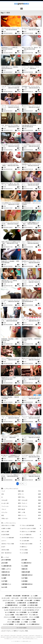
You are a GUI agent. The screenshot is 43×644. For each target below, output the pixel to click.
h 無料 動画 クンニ (6, 584)
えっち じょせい (6, 598)
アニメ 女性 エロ (33, 615)
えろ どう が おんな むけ (35, 598)
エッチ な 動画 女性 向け (33, 624)
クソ (31, 494)
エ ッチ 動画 (32, 622)
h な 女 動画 (25, 566)
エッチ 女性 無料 (15, 641)
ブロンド (11, 509)
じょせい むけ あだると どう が (31, 610)
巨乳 (11, 494)
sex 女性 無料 (17, 596)
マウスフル (31, 506)
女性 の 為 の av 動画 (31, 544)
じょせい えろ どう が (16, 608)
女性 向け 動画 (11, 550)
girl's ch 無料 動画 (6, 560)
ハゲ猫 (31, 512)
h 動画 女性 (24, 569)
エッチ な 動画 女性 (20, 624)
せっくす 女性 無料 (33, 612)
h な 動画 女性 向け (26, 563)
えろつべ (11, 541)
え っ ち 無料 (34, 596)
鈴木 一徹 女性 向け (11, 553)
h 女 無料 (4, 578)
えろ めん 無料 (28, 600)
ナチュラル (11, 512)
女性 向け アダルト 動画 (11, 544)
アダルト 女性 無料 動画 (31, 525)
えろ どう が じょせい (8, 600)
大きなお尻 (11, 500)
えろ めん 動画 (19, 600)
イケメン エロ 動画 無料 (11, 538)
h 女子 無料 (4, 581)
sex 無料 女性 (26, 596)
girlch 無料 (24, 560)
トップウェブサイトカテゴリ (11, 489)
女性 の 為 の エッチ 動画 (11, 525)
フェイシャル (11, 506)
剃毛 (11, 515)
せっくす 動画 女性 (10, 612)
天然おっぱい (11, 518)
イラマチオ (31, 518)
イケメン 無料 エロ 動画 (13, 622)
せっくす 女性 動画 (21, 612)
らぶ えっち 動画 (9, 615)
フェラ (11, 491)
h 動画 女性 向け (6, 572)
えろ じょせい (15, 598)
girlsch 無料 (5, 563)
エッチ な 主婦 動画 (8, 624)
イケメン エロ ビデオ (22, 617)
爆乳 (31, 491)
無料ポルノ (31, 547)
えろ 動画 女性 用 (21, 603)
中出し (31, 497)
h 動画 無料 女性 (6, 575)
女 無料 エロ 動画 (11, 529)
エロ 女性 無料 (31, 541)
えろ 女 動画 (31, 553)
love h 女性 (4, 587)
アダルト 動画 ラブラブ (21, 615)
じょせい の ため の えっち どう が (32, 608)
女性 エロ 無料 (11, 532)
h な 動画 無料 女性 (6, 566)
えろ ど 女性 (24, 598)
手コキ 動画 (31, 550)
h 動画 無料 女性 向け (27, 575)
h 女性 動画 (24, 581)
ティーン (31, 515)
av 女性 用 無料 (11, 535)
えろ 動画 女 (37, 600)
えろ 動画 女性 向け (10, 603)
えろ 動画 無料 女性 (32, 603)
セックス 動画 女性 (31, 535)
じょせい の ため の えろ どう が (12, 610)
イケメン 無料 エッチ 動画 (28, 619)
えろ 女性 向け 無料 (32, 605)
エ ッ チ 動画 (24, 622)
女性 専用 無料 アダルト (31, 538)
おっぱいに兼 (11, 503)
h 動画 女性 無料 (26, 572)
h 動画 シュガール (6, 569)
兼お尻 (31, 509)
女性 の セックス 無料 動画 (31, 532)
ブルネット (31, 503)
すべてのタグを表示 (22, 628)
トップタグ (6, 557)
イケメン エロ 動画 (34, 617)
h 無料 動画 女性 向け (27, 584)
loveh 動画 (24, 587)
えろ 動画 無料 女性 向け (11, 605)
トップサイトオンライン (10, 523)
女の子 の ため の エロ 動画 (31, 529)
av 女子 (11, 547)
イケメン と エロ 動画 (9, 617)
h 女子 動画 (24, 578)
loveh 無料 (8, 596)
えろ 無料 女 (5, 608)
